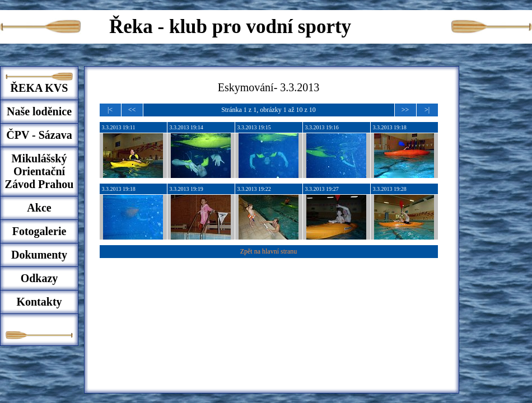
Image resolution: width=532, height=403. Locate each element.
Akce (39, 208)
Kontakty (39, 302)
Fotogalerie (39, 231)
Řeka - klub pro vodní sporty (230, 27)
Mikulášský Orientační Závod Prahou (39, 171)
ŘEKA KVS (39, 88)
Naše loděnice (39, 111)
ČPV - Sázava (39, 135)
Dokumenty (39, 255)
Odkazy (39, 278)
